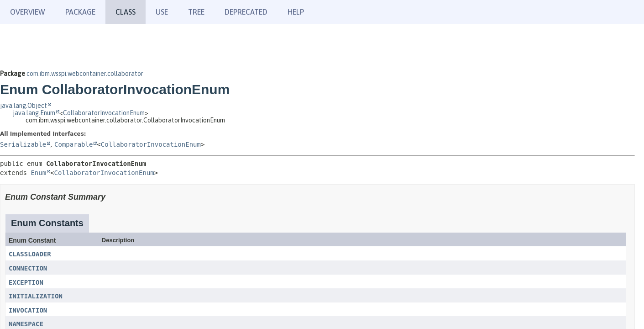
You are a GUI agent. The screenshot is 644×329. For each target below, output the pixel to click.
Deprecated (246, 12)
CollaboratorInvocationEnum (104, 113)
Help (296, 12)
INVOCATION (28, 310)
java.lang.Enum (34, 113)
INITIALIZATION (36, 296)
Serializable (23, 144)
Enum (38, 173)
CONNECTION (28, 268)
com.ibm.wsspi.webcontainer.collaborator (85, 74)
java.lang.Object (24, 106)
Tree (196, 12)
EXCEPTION (26, 282)
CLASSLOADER (30, 254)
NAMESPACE (26, 324)
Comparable (73, 144)
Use (162, 12)
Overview (28, 12)
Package (80, 12)
